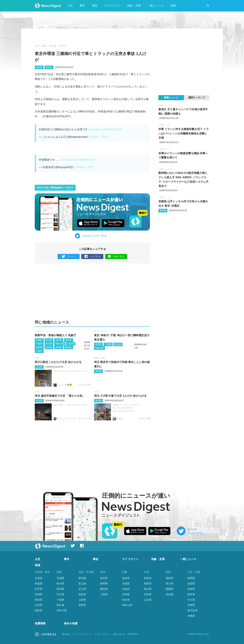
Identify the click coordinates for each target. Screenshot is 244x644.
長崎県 (191, 589)
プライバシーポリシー (82, 634)
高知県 (170, 594)
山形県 (39, 605)
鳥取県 (148, 578)
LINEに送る (116, 256)
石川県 (82, 589)
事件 (82, 6)
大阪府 (126, 589)
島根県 (148, 583)
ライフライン (112, 6)
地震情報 (40, 623)
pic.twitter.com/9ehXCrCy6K (105, 129)
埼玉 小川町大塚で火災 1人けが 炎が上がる (120, 396)
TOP (37, 46)
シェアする (92, 257)
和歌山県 (127, 605)
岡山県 (148, 589)
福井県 (82, 594)
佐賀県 (191, 583)
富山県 (82, 583)
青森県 (39, 583)
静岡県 (59, 347)
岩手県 (39, 589)
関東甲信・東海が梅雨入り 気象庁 (55, 335)
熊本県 (191, 594)
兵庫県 (126, 594)
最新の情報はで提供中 (55, 187)
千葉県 (39, 344)
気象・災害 (134, 6)
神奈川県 (60, 344)
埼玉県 (53, 46)
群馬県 (59, 340)
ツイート (69, 257)
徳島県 (170, 578)
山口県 (148, 600)
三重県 (39, 351)
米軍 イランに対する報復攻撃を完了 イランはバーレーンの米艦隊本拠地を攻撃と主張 (184, 133)
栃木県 (49, 340)
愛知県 (68, 347)
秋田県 (39, 600)
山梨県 (70, 344)
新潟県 (82, 578)
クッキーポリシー (103, 634)
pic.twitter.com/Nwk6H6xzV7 (78, 160)
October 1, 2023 (98, 137)
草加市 (62, 46)
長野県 (39, 347)
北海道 (39, 578)
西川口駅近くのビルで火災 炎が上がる (58, 362)
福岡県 (191, 578)
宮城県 (39, 594)
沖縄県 (191, 616)
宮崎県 (191, 605)
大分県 (191, 600)
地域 (173, 6)
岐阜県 (49, 347)
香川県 (170, 583)
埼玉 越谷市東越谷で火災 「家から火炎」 (60, 396)
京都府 (126, 583)
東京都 (49, 344)
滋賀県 (126, 578)
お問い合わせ (119, 634)
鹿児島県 (192, 610)
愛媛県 (170, 589)
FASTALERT (133, 634)
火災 (70, 6)
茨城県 (39, 340)
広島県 (148, 594)
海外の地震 (71, 623)
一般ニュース (156, 6)
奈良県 (126, 600)
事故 (95, 6)
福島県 (39, 610)
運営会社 (66, 634)
